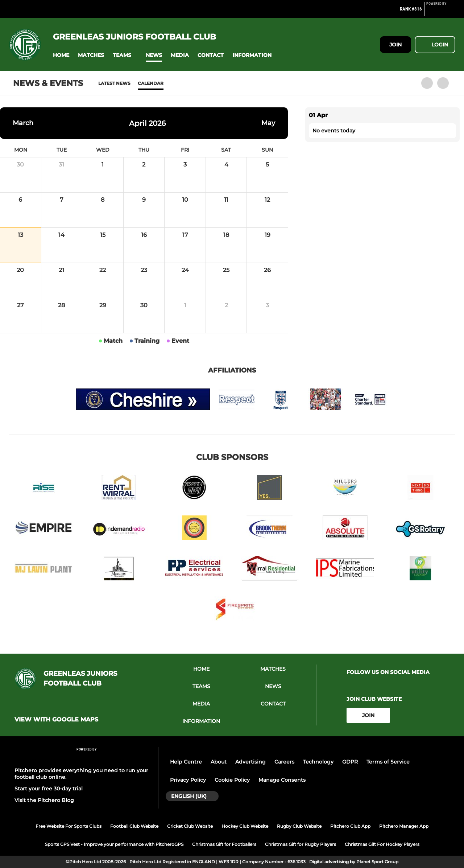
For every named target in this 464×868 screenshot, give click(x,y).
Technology (318, 762)
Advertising (250, 762)
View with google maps (56, 720)
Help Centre (186, 762)
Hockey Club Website (245, 826)
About (219, 762)
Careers (284, 762)
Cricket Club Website (190, 826)
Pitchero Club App (350, 826)
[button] (61, 55)
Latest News (114, 83)
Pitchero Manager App (404, 826)
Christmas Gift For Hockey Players (382, 844)
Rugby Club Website (299, 826)
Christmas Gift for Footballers (224, 844)
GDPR (350, 762)
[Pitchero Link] (441, 12)
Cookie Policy (232, 780)
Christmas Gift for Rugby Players (301, 844)
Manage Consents (282, 780)
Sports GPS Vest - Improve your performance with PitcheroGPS (114, 844)
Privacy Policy (188, 780)
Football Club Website (134, 826)
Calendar (151, 83)
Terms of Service (388, 762)
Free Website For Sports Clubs (69, 826)
